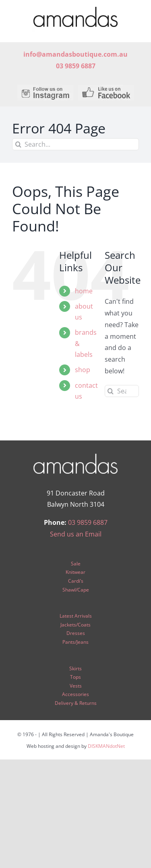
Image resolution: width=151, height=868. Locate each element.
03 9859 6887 (88, 522)
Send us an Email (76, 534)
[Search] (18, 144)
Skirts (75, 668)
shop (83, 370)
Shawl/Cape (76, 590)
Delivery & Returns (76, 703)
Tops (75, 677)
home (84, 291)
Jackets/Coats (75, 625)
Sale (76, 564)
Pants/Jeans (75, 642)
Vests (76, 686)
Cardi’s (76, 581)
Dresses (76, 633)
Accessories (75, 694)
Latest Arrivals (76, 616)
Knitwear (75, 572)
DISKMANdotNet (106, 746)
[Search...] (75, 144)
